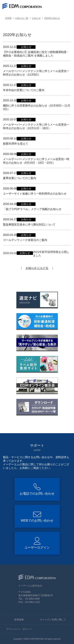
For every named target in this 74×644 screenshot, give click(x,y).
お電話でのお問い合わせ (37, 494)
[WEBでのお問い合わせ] (59, 6)
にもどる (37, 268)
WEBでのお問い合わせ (37, 521)
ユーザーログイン (37, 548)
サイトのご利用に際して (53, 620)
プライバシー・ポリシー (19, 629)
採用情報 (19, 620)
